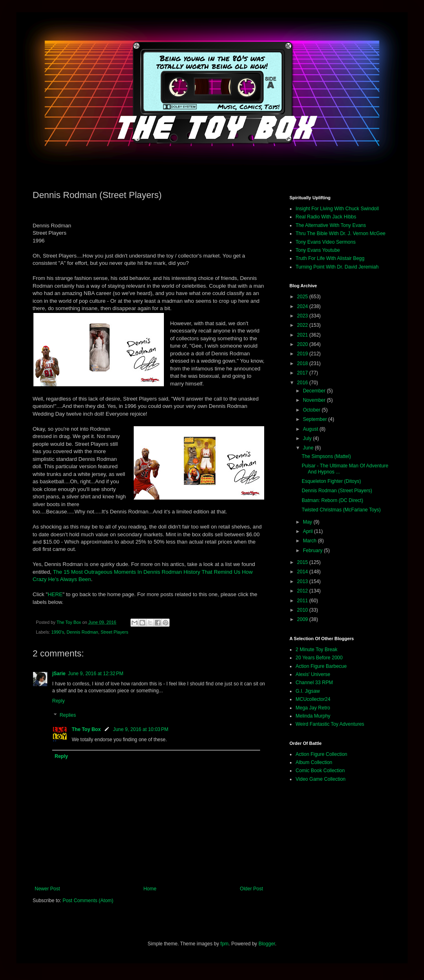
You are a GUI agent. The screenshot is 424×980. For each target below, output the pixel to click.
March (310, 541)
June (309, 448)
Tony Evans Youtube (318, 250)
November (315, 400)
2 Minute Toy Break (317, 650)
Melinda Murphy (313, 716)
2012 (303, 591)
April (308, 531)
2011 (303, 601)
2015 (303, 562)
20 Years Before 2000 (319, 658)
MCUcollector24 (313, 699)
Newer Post (47, 889)
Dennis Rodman (82, 632)
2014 (303, 572)
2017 (303, 373)
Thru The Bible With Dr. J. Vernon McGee (341, 233)
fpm (225, 944)
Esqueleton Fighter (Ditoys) (331, 481)
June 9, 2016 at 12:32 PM (96, 674)
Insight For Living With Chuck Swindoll (337, 209)
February (313, 551)
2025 (303, 297)
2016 (303, 383)
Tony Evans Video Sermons (326, 242)
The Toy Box (86, 729)
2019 (303, 354)
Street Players (115, 632)
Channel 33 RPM (314, 683)
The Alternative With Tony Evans (331, 225)
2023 (303, 316)
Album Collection (314, 762)
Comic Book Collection (320, 771)
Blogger (267, 944)
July (308, 438)
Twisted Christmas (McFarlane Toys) (341, 510)
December (315, 391)
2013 (303, 581)
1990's (58, 632)
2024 (303, 306)
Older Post (251, 889)
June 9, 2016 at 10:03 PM (141, 729)
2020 (303, 344)
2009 (303, 619)
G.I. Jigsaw (308, 691)
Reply (59, 701)
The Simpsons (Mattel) (326, 456)
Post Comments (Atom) (88, 901)
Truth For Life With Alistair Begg (330, 258)
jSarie (59, 674)
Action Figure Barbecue (321, 666)
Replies (68, 716)
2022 (303, 325)
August (311, 429)
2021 (303, 335)
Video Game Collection (321, 779)
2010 (303, 610)
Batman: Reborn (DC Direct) (332, 500)
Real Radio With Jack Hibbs (326, 217)
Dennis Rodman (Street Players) (337, 491)
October (312, 410)
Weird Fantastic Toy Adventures (330, 724)
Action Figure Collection (321, 754)
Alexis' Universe (313, 674)
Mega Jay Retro (313, 708)
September (316, 419)
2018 (303, 363)
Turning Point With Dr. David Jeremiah (337, 267)
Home (150, 889)
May (308, 522)
